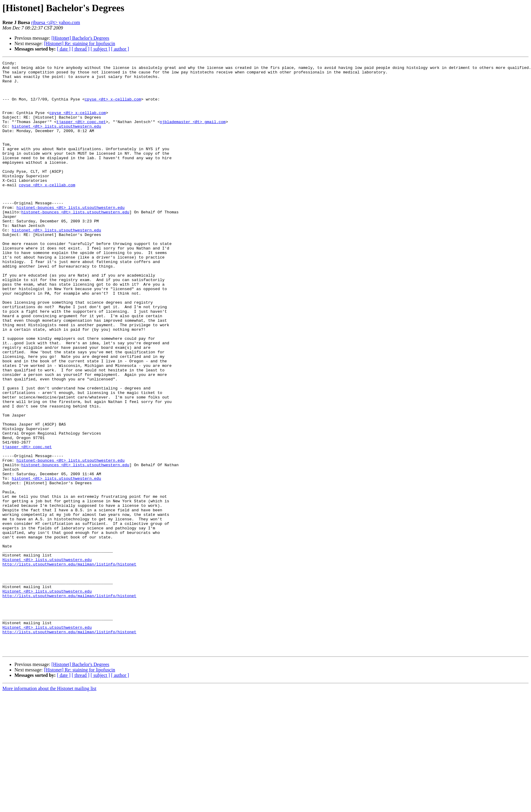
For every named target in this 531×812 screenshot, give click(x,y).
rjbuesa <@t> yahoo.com (56, 22)
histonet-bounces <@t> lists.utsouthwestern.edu (71, 237)
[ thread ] (81, 49)
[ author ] (120, 49)
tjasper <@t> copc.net (81, 134)
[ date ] (64, 49)
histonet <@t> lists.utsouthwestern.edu (56, 140)
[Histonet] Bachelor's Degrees (80, 38)
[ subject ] (100, 49)
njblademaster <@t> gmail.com (193, 134)
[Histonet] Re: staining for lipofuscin (80, 43)
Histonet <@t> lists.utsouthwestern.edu (47, 660)
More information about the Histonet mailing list (49, 807)
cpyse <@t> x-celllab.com (113, 107)
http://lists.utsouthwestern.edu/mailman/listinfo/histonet (69, 665)
